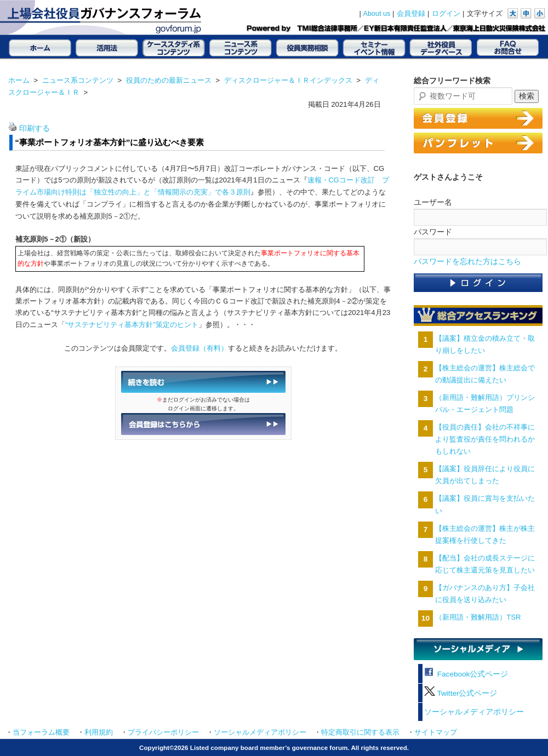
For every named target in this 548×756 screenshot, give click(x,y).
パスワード (433, 232)
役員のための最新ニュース (169, 80)
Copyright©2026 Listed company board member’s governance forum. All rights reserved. (274, 748)
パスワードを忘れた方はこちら (467, 262)
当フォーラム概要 (41, 732)
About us (377, 14)
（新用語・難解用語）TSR (478, 617)
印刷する (35, 128)
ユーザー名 (433, 202)
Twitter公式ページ (461, 693)
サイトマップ (436, 732)
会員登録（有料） (199, 348)
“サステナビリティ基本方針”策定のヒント (132, 325)
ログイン (446, 14)
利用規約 (99, 732)
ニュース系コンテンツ (78, 80)
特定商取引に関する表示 (360, 732)
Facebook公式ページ (466, 674)
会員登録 (411, 14)
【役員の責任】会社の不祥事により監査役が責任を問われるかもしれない (485, 439)
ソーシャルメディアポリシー (474, 712)
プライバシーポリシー (163, 732)
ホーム (19, 80)
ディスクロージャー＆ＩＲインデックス (288, 80)
